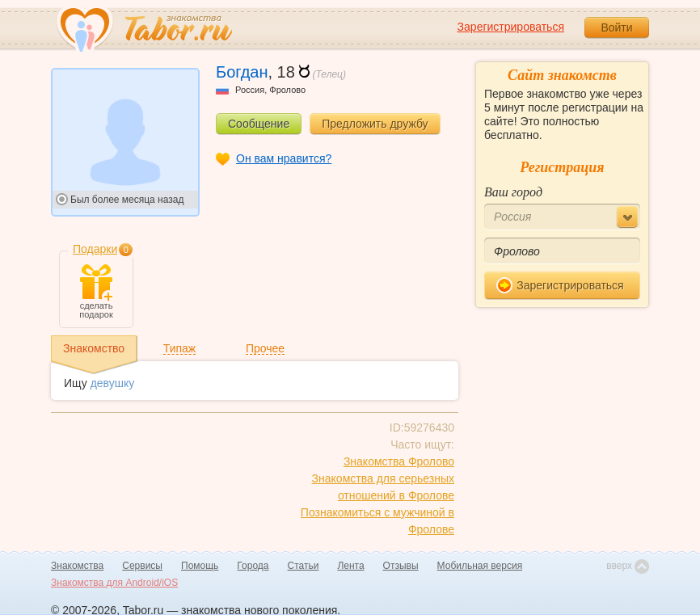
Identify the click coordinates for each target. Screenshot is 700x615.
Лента (350, 566)
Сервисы (142, 566)
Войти (616, 27)
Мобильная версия (480, 566)
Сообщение (259, 124)
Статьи (304, 566)
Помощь (200, 566)
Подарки (95, 249)
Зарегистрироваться (511, 27)
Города (253, 566)
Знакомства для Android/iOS (114, 583)
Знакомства (77, 566)
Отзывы (401, 566)
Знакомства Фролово (399, 461)
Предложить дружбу (375, 124)
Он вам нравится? (284, 158)
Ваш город (513, 192)
